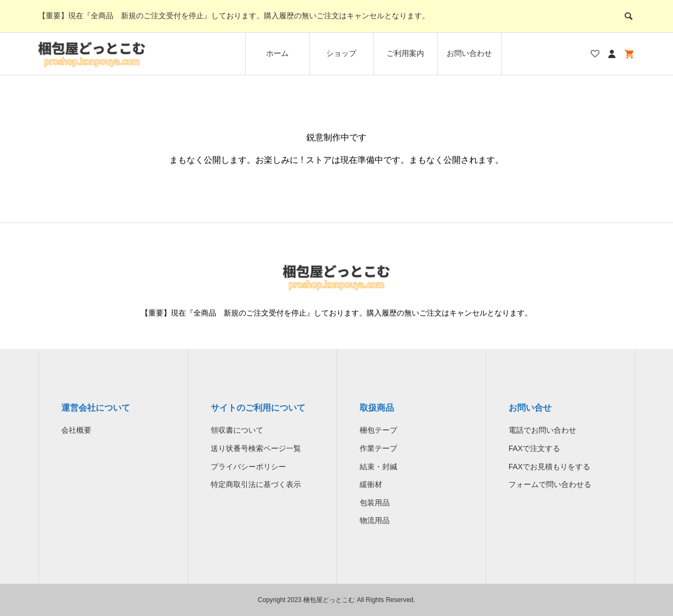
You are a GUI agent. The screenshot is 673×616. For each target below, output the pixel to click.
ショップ (341, 53)
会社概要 (76, 430)
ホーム (277, 53)
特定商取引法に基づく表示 (256, 484)
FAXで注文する (534, 448)
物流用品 (375, 520)
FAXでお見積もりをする (549, 467)
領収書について (237, 430)
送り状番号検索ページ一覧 (256, 448)
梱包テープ (378, 430)
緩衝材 (371, 484)
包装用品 (375, 503)
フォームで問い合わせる (550, 484)
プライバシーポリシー (248, 467)
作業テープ (378, 448)
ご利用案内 (405, 53)
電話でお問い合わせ (542, 430)
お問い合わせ (469, 53)
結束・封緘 (378, 467)
